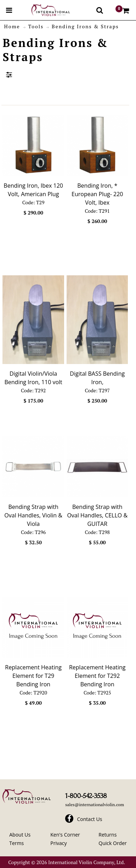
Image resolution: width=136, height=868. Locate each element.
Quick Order (112, 843)
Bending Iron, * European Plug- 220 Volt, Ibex (97, 194)
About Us (20, 835)
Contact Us (90, 819)
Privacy (58, 843)
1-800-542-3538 (86, 796)
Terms (16, 843)
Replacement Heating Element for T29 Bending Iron (33, 676)
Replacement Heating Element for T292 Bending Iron (97, 676)
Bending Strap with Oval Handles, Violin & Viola (33, 515)
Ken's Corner (65, 835)
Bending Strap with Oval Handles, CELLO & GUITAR (97, 515)
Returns (107, 835)
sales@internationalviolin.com (95, 805)
